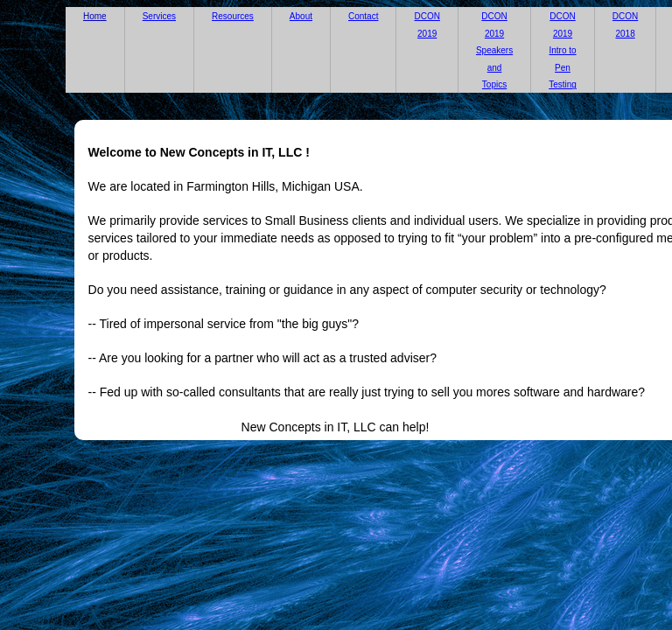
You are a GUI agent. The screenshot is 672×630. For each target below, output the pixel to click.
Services (159, 16)
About (301, 16)
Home (95, 16)
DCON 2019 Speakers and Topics (494, 50)
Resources (233, 16)
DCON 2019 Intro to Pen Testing (563, 50)
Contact (363, 16)
